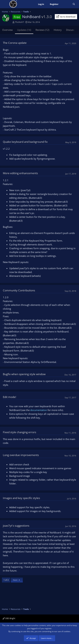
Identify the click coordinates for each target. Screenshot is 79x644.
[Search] (74, 4)
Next (17, 580)
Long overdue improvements (21, 455)
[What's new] (66, 4)
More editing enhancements (20, 173)
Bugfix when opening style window (24, 374)
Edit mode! (9, 397)
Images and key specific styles (21, 498)
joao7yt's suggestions (16, 526)
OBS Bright (9, 618)
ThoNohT (19, 22)
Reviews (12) (42, 30)
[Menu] (5, 4)
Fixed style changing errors (20, 432)
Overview (7, 30)
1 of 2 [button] (6, 580)
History (58, 30)
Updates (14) (24, 30)
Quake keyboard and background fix (25, 142)
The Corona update (15, 43)
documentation (39, 410)
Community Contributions (19, 290)
